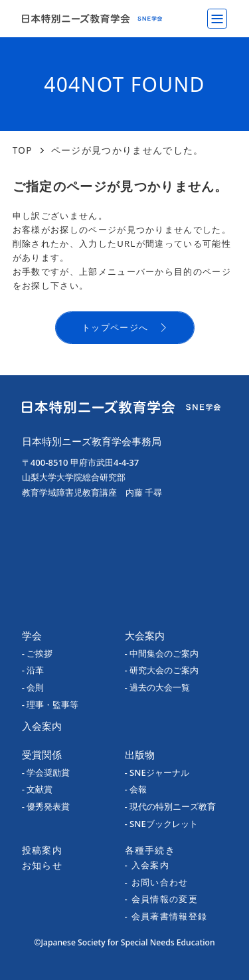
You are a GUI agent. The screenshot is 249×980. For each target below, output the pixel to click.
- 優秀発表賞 (46, 806)
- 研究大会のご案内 (162, 670)
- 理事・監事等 (50, 705)
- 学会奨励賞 (46, 772)
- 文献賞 (38, 789)
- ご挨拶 (38, 653)
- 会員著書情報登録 (166, 916)
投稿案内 (42, 850)
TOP (23, 150)
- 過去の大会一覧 (158, 687)
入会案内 (42, 726)
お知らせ (42, 865)
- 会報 (136, 789)
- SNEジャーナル (157, 772)
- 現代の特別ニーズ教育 (171, 806)
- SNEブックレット (161, 824)
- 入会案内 (147, 865)
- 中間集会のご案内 (162, 653)
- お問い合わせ (157, 882)
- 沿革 (33, 670)
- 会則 (33, 687)
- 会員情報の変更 (161, 899)
